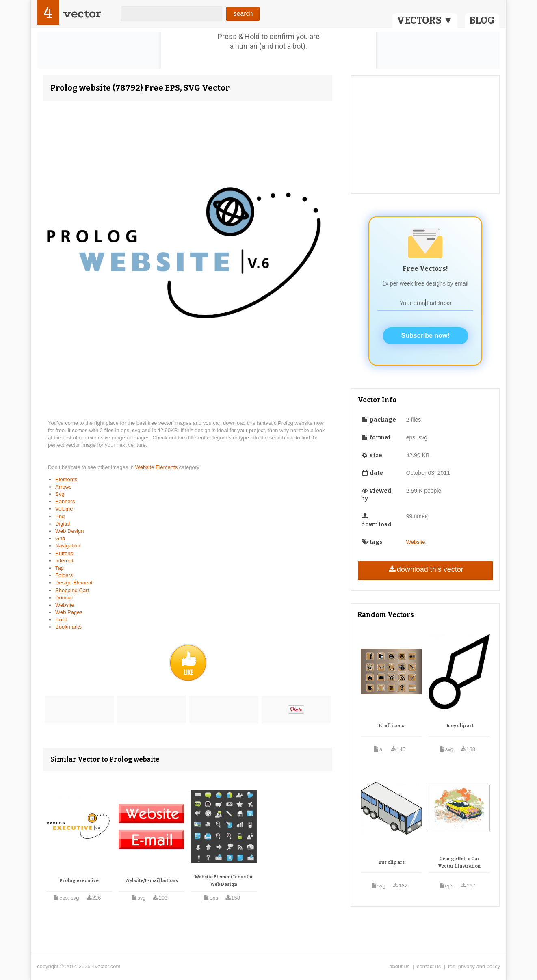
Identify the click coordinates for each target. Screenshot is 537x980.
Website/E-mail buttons (152, 881)
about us (399, 966)
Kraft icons (392, 726)
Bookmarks (68, 627)
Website (65, 605)
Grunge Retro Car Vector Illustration (459, 862)
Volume (64, 509)
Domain (64, 598)
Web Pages (69, 612)
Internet (64, 561)
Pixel (61, 620)
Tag (60, 568)
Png (60, 516)
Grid (60, 538)
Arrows (63, 487)
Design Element (74, 583)
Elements (66, 479)
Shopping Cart (72, 590)
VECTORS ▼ (425, 20)
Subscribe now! (425, 336)
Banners (65, 501)
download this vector (425, 569)
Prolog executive (79, 881)
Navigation (68, 546)
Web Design (70, 531)
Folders (64, 575)
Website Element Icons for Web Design (224, 881)
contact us (429, 966)
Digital (63, 524)
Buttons (64, 553)
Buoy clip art (459, 726)
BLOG (482, 20)
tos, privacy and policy (474, 966)
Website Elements (157, 467)
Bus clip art (391, 862)
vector (82, 14)
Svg (60, 494)
